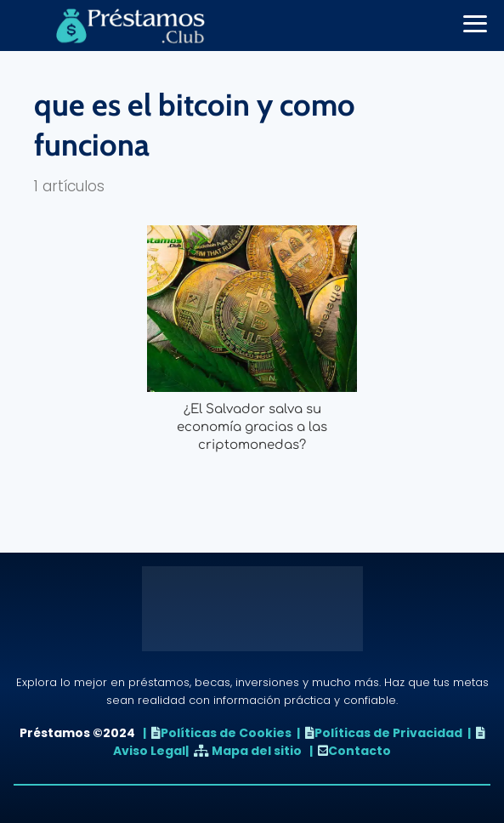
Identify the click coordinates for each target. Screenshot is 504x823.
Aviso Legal (149, 751)
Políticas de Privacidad (388, 733)
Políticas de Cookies (226, 733)
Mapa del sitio (257, 751)
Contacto (360, 751)
